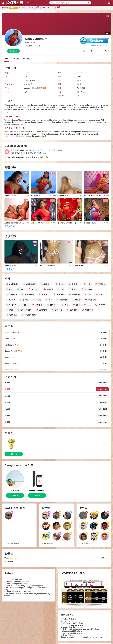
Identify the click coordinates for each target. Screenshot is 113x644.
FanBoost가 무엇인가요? (100, 45)
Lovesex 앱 (53, 8)
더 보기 (7, 112)
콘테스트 (43, 8)
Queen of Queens (40, 150)
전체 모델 (5, 8)
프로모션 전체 (34, 8)
